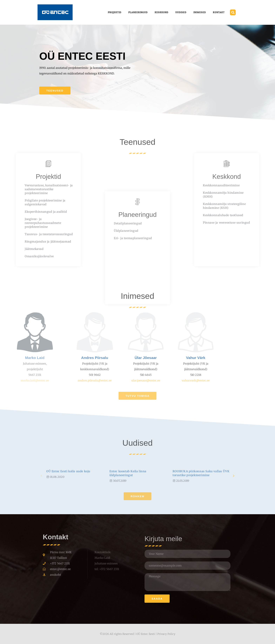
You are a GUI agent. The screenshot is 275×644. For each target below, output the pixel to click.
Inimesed (200, 12)
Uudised (181, 12)
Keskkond (162, 12)
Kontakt (219, 12)
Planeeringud (138, 12)
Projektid (115, 12)
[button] (233, 12)
